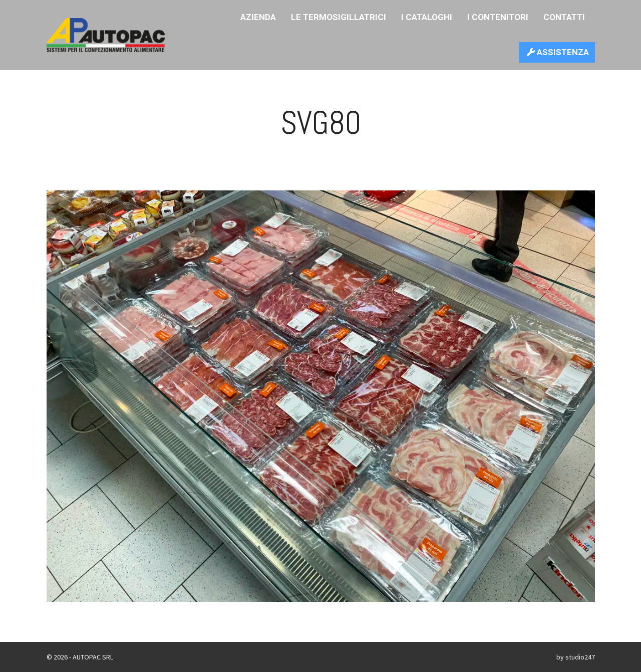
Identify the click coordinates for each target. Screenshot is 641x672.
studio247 (580, 657)
